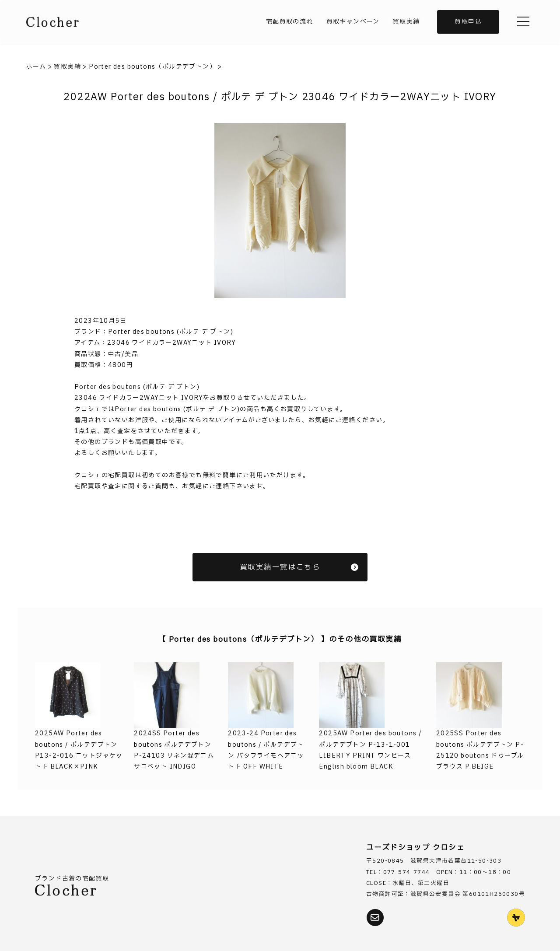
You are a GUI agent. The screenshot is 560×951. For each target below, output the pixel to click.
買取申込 (468, 22)
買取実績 (406, 22)
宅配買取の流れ (290, 22)
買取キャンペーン (353, 22)
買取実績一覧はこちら (299, 567)
